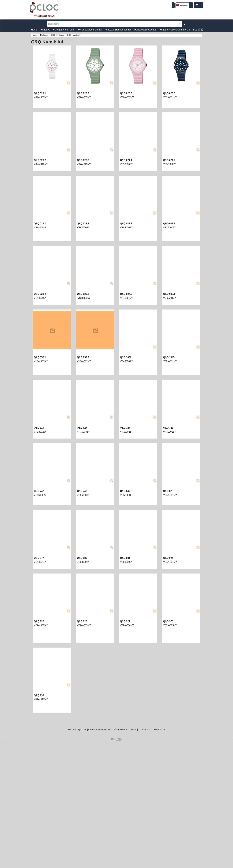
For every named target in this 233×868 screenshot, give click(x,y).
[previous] (199, 30)
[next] (202, 30)
